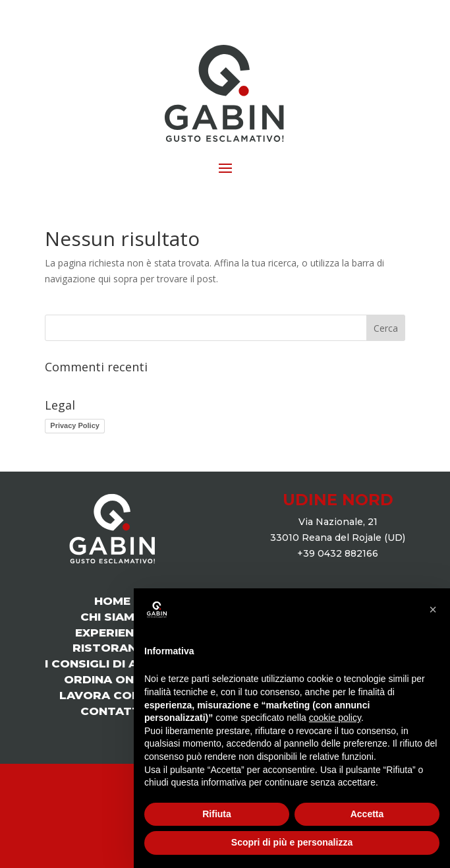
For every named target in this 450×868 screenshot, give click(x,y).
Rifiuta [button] (217, 814)
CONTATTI (112, 711)
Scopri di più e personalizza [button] (292, 842)
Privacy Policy (75, 425)
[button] (433, 609)
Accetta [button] (367, 814)
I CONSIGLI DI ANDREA (112, 664)
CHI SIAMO (112, 617)
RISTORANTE (112, 648)
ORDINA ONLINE (112, 679)
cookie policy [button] (335, 718)
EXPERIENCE (112, 633)
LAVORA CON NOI (112, 695)
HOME (112, 601)
